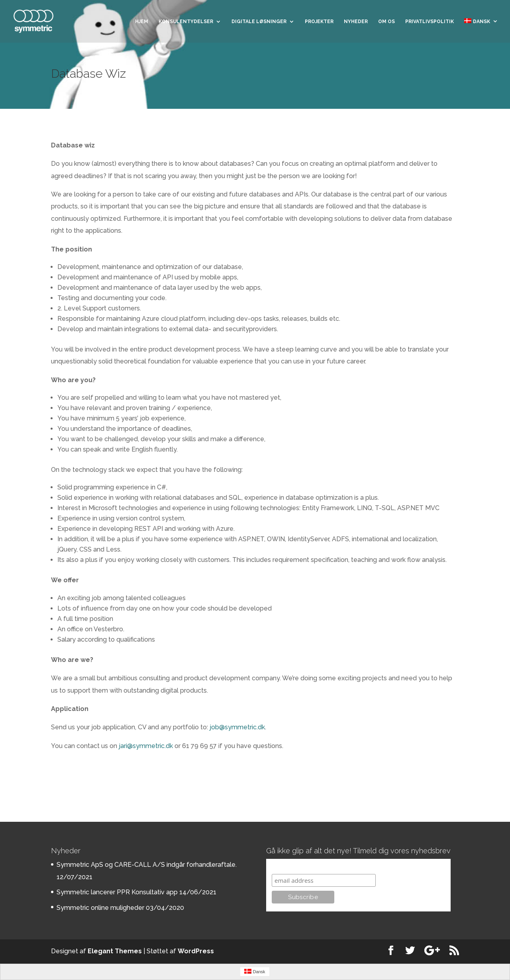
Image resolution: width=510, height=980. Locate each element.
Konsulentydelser (186, 22)
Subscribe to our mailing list (315, 866)
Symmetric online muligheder (100, 908)
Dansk (477, 21)
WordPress (196, 951)
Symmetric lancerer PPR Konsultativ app (117, 892)
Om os (386, 22)
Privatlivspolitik (430, 22)
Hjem (142, 22)
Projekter (319, 22)
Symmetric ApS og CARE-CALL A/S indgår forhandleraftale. (147, 865)
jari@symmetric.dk (146, 746)
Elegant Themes (115, 951)
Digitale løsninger (259, 22)
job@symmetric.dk (237, 727)
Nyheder (356, 22)
